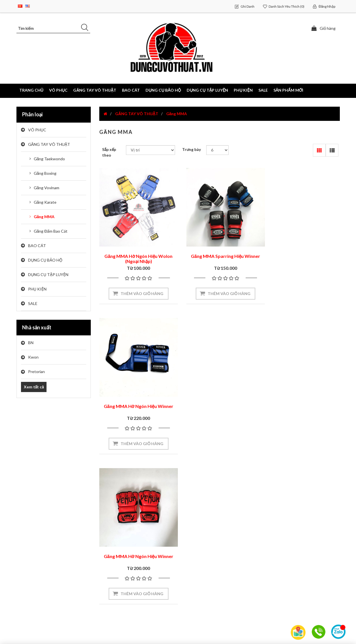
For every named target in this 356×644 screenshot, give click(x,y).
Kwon (33, 357)
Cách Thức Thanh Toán (206, 577)
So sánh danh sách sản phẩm (294, 566)
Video (107, 543)
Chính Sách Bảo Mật (203, 600)
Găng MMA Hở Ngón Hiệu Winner (303, 252)
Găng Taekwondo (49, 159)
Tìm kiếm (276, 543)
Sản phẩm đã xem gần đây (292, 555)
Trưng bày (191, 149)
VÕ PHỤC (37, 130)
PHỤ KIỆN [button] (243, 90)
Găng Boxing (45, 173)
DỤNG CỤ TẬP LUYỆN (48, 274)
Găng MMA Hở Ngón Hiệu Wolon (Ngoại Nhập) (136, 254)
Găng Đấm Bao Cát (51, 231)
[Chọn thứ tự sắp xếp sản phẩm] (150, 150)
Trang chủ (31, 90)
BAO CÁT (37, 246)
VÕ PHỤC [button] (58, 90)
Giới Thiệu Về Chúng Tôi (207, 543)
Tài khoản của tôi (35, 543)
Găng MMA (44, 217)
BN (31, 343)
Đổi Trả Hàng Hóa (200, 589)
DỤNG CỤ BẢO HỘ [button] (163, 90)
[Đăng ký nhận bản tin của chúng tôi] (84, 501)
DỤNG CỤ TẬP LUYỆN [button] (207, 90)
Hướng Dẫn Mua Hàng (204, 554)
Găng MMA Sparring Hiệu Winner (220, 252)
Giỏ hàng (27, 577)
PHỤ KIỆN (37, 289)
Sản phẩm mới (288, 90)
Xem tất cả (34, 387)
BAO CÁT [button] (131, 90)
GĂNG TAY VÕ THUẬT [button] (95, 90)
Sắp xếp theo (109, 152)
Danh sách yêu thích (37, 589)
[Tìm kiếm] (53, 28)
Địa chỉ (25, 566)
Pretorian (36, 372)
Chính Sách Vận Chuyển (206, 566)
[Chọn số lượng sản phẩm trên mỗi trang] (217, 150)
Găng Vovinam (47, 188)
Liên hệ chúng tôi (118, 566)
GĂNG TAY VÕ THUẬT (49, 144)
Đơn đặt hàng (31, 554)
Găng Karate (45, 202)
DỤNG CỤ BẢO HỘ (45, 260)
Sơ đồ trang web (117, 554)
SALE (263, 90)
